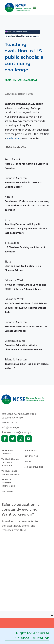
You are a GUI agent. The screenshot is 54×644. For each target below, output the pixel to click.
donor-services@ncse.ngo (16, 432)
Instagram (21, 439)
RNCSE (28, 461)
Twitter (13, 439)
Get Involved (31, 456)
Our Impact (7, 491)
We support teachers (7, 452)
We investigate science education (11, 472)
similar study (14, 138)
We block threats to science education (10, 462)
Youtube (29, 439)
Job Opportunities (34, 467)
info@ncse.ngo (10, 427)
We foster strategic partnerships (8, 483)
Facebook (5, 439)
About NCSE (31, 450)
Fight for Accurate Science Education (32, 636)
